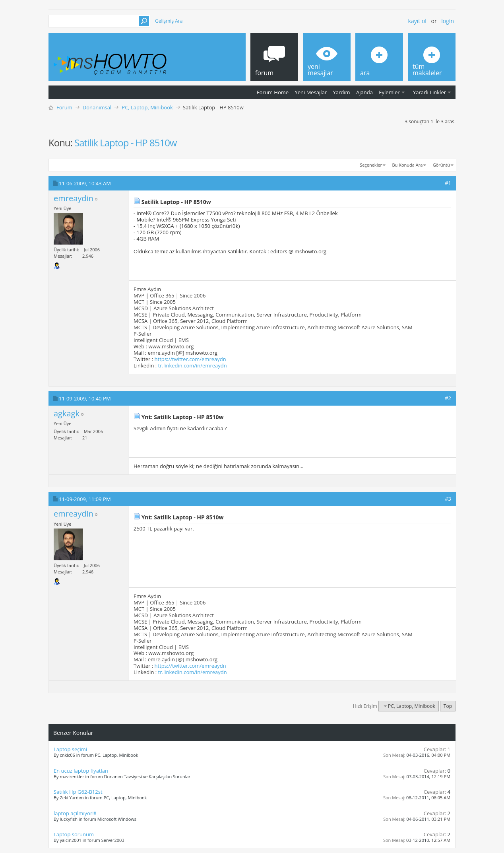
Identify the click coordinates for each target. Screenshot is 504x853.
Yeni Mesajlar (311, 92)
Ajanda (364, 92)
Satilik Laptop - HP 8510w (125, 143)
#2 (448, 398)
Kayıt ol (417, 21)
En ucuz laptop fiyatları (81, 771)
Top (448, 706)
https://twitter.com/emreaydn (190, 359)
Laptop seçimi (70, 749)
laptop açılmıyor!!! (75, 813)
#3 (448, 499)
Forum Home (273, 92)
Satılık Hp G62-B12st (78, 792)
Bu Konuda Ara (408, 165)
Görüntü (441, 165)
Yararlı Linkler (429, 92)
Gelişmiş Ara (169, 21)
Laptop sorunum (74, 834)
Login (448, 21)
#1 (448, 183)
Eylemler (389, 92)
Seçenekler (371, 165)
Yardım (342, 92)
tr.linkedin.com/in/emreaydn (193, 365)
